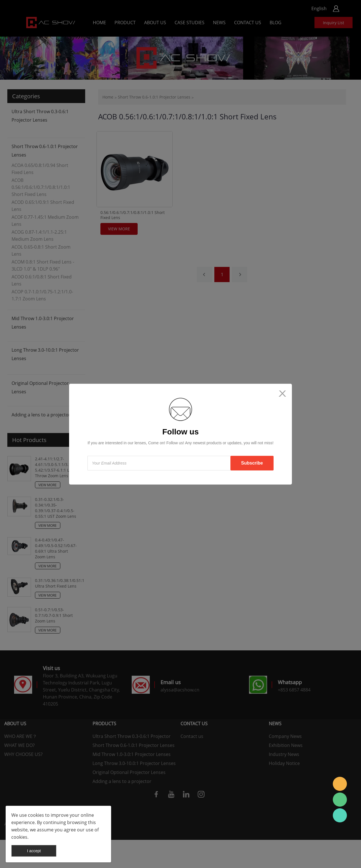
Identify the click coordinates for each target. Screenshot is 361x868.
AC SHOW (340, 784)
